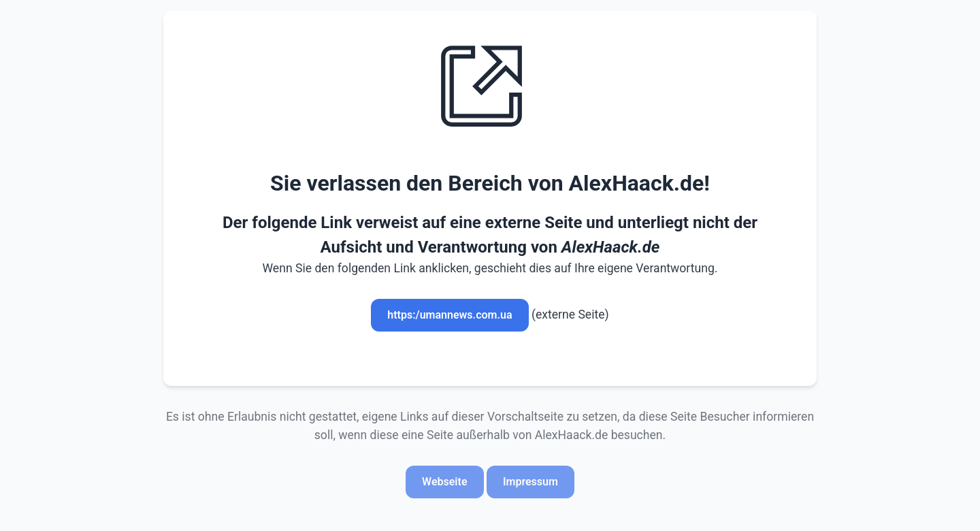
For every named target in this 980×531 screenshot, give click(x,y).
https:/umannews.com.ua (450, 315)
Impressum (530, 482)
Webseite (444, 482)
